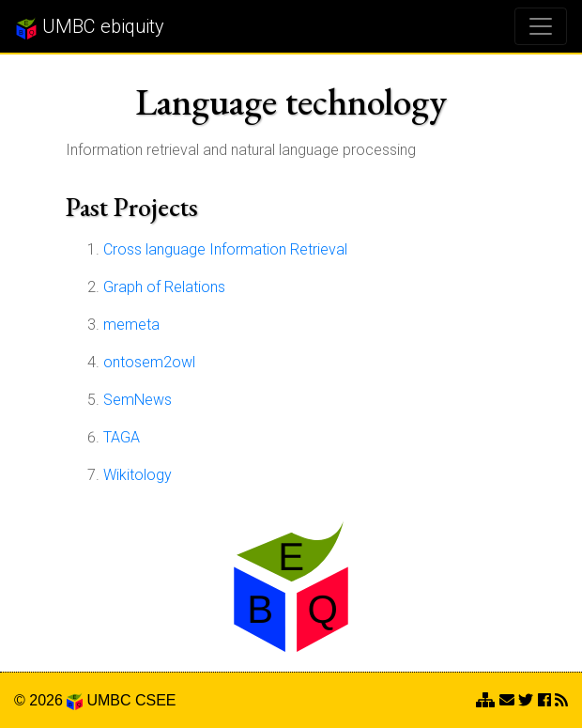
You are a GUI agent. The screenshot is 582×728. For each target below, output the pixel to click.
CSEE (156, 700)
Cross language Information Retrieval (225, 249)
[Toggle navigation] (541, 26)
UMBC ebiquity (90, 27)
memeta (131, 325)
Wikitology (138, 475)
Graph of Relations (164, 287)
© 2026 (48, 700)
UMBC (108, 700)
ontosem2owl (149, 362)
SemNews (138, 400)
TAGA (122, 437)
